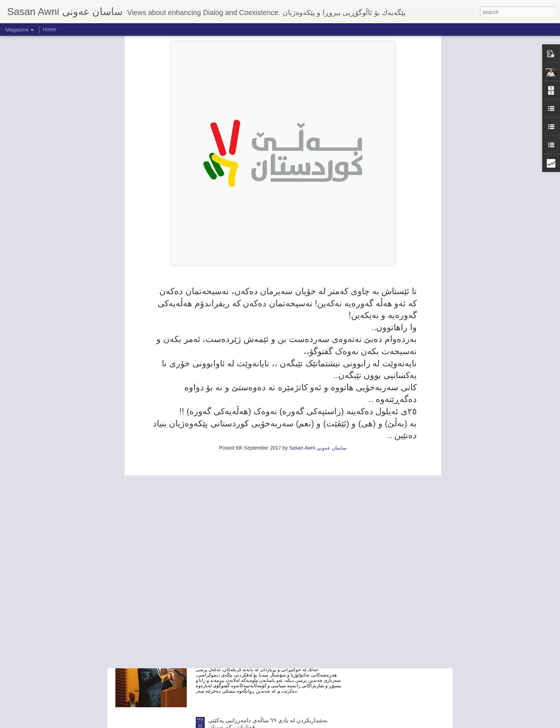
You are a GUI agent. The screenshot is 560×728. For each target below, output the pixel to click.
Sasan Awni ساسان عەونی (318, 350)
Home (49, 29)
